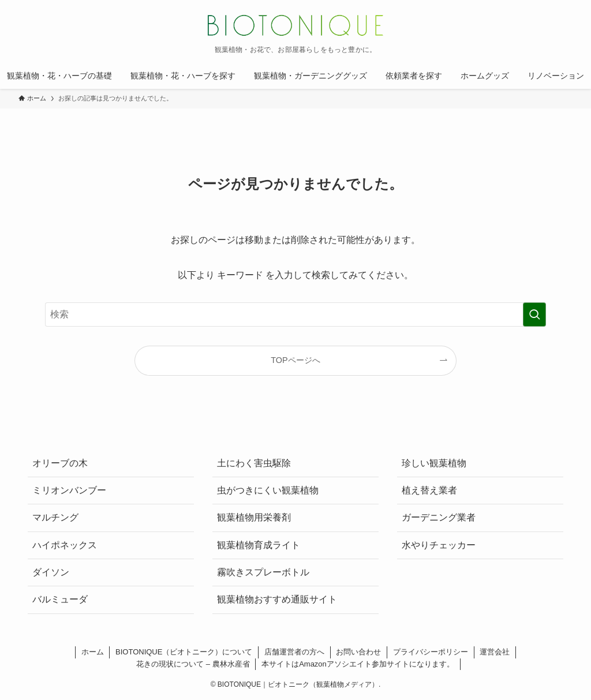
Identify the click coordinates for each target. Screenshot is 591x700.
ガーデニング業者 (439, 517)
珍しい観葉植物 (434, 463)
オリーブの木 (60, 463)
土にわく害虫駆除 (254, 463)
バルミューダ (60, 599)
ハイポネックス (65, 545)
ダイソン (51, 572)
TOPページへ (295, 360)
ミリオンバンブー (69, 490)
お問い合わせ (358, 652)
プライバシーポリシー (431, 652)
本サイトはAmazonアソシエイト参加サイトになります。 (358, 664)
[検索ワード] (295, 315)
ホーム (93, 652)
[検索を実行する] (534, 315)
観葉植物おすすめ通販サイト (277, 599)
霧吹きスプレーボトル (263, 572)
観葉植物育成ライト (259, 545)
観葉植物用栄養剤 (254, 517)
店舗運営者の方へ (294, 652)
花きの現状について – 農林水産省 (193, 664)
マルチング (55, 517)
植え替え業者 (429, 490)
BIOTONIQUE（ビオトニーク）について (184, 652)
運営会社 (495, 652)
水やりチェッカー (439, 545)
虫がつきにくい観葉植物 (268, 490)
